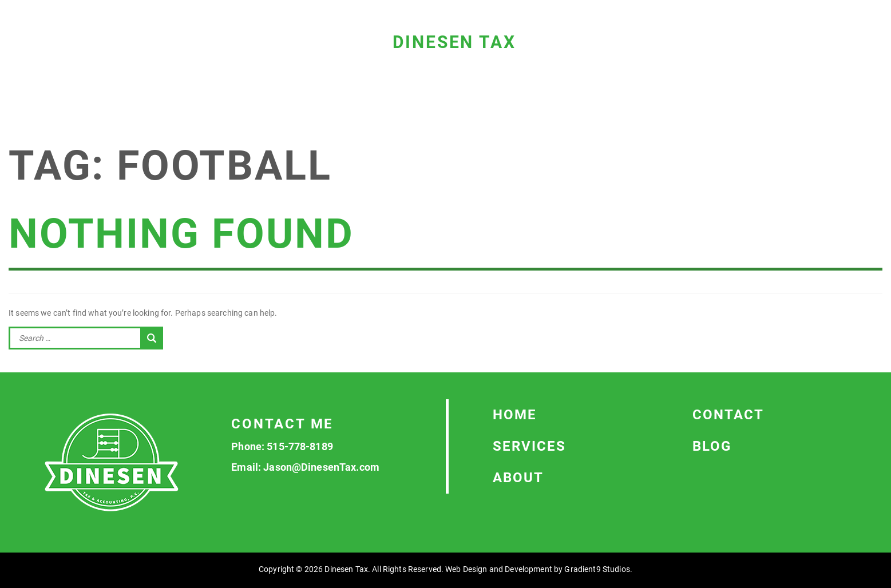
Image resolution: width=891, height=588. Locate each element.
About (518, 478)
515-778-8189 (300, 446)
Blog (712, 446)
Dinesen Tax (454, 42)
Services (529, 446)
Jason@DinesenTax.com (321, 467)
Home (515, 415)
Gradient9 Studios (597, 569)
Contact (728, 415)
